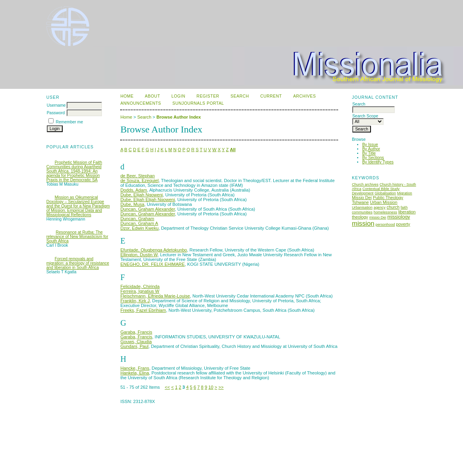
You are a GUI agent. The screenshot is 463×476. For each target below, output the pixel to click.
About (152, 96)
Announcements (141, 103)
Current (271, 96)
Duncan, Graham (137, 219)
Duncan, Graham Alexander (147, 209)
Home (127, 96)
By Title (369, 153)
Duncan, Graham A (139, 223)
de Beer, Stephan (137, 176)
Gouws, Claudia (136, 342)
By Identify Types (378, 162)
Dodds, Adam (134, 190)
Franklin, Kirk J (135, 301)
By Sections (373, 158)
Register (208, 96)
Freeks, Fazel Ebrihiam (143, 310)
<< (167, 387)
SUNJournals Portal (198, 103)
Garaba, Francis (136, 332)
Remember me (70, 122)
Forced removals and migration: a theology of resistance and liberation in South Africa (78, 263)
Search (240, 96)
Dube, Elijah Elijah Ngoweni (147, 200)
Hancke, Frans (135, 368)
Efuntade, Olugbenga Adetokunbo (154, 250)
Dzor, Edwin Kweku (139, 228)
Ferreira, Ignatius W (140, 291)
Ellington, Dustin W (139, 255)
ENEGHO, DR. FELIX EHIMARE (152, 264)
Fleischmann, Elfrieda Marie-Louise (155, 296)
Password (56, 113)
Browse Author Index (179, 117)
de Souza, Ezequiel (139, 180)
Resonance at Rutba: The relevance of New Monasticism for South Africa (77, 237)
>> (221, 387)
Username (56, 105)
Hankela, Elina (134, 373)
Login (178, 96)
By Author (371, 149)
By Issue (370, 145)
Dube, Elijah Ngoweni (141, 195)
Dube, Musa (132, 204)
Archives (305, 96)
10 (211, 387)
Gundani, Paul (134, 346)
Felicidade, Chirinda (140, 286)
